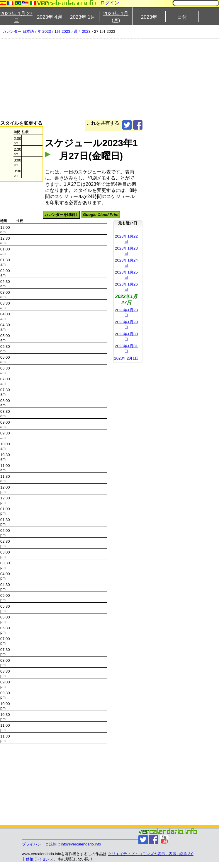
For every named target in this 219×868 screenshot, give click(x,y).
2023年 (149, 17)
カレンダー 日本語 (18, 31)
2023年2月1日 (126, 358)
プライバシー (33, 844)
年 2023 (44, 31)
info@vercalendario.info (81, 844)
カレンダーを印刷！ (61, 215)
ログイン (110, 3)
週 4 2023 (82, 31)
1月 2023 (62, 31)
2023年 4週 (50, 17)
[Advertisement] (98, 79)
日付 (182, 17)
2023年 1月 (83, 17)
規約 (53, 844)
